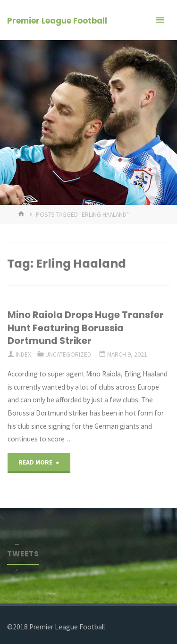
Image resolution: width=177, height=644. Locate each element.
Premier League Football (57, 21)
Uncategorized (68, 354)
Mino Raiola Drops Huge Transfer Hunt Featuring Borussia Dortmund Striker (86, 328)
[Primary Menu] (160, 20)
